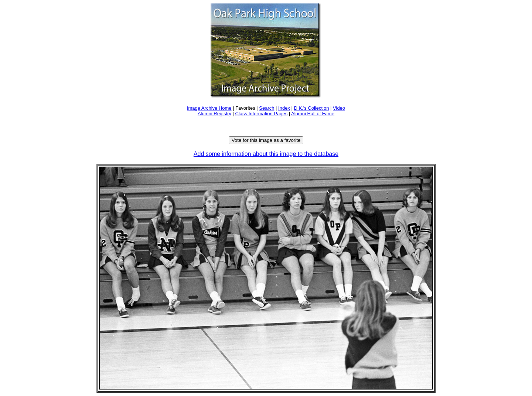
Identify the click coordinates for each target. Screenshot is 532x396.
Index (284, 108)
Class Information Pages (262, 114)
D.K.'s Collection (311, 108)
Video (339, 108)
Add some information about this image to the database (266, 154)
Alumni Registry (214, 114)
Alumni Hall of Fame (313, 114)
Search (267, 108)
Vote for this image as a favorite (266, 140)
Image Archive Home (209, 108)
